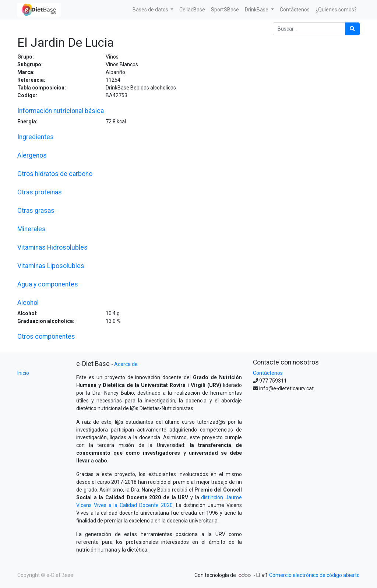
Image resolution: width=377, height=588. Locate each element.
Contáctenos (268, 373)
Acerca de (126, 364)
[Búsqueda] (352, 29)
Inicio (23, 373)
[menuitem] (192, 10)
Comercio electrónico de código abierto (314, 575)
